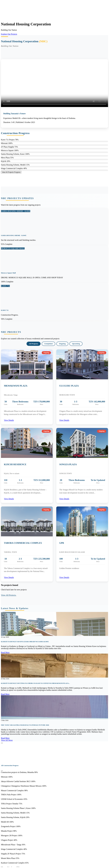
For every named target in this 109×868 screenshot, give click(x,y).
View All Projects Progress (11, 172)
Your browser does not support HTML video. (54, 83)
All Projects (34, 344)
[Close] (2, 743)
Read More (5, 652)
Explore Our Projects (9, 34)
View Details (9, 420)
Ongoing (62, 344)
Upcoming (76, 344)
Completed (48, 344)
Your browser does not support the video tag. (19, 10)
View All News (7, 740)
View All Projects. (9, 595)
